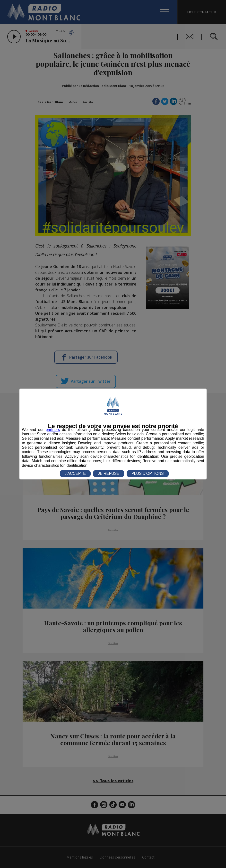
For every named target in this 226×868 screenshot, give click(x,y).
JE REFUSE (109, 473)
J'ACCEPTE (75, 473)
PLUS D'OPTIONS (148, 473)
